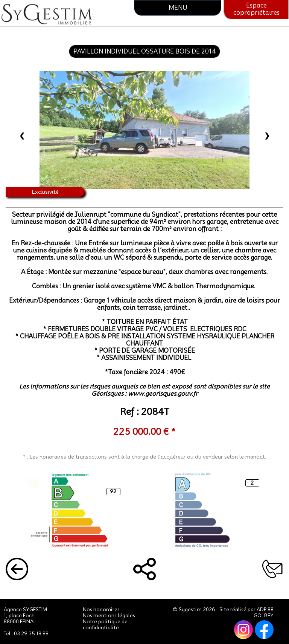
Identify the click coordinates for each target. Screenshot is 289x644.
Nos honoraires (101, 609)
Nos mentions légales (109, 615)
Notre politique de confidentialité (105, 624)
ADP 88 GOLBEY (264, 612)
